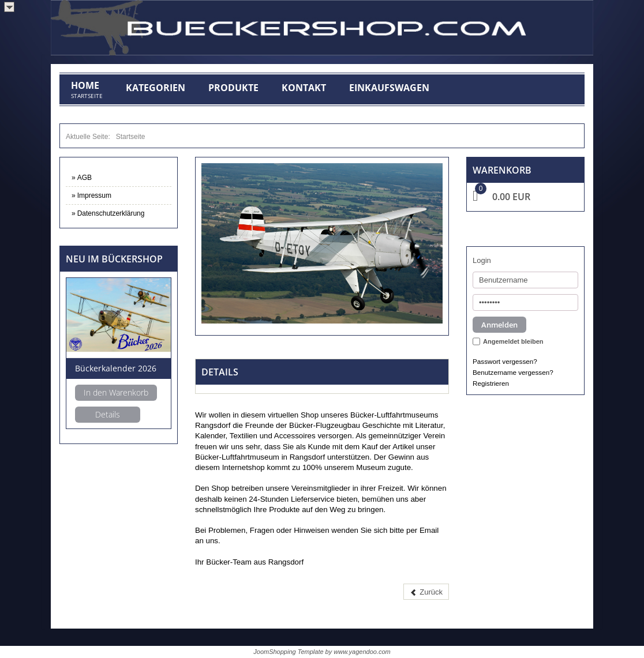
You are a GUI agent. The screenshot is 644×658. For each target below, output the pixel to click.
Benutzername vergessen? (513, 372)
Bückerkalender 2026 (116, 368)
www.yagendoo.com (362, 652)
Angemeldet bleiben (513, 341)
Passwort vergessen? (505, 361)
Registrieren (491, 383)
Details (108, 414)
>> (9, 7)
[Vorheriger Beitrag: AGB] (426, 592)
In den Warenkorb (116, 392)
